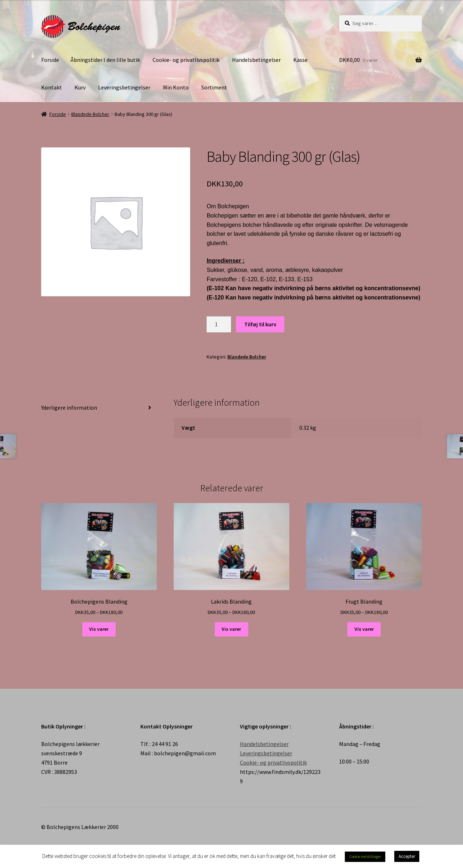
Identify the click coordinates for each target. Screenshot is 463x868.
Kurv (80, 87)
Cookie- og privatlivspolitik (186, 60)
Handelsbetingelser (256, 60)
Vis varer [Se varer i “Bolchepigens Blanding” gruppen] (99, 629)
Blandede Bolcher (90, 114)
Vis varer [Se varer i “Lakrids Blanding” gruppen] (231, 629)
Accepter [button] (407, 856)
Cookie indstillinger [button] (365, 857)
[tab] (99, 408)
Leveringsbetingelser (124, 87)
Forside (50, 60)
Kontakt (52, 87)
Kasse (300, 60)
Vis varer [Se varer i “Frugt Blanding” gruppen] (364, 629)
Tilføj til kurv (260, 324)
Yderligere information (69, 408)
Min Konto (176, 87)
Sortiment (214, 87)
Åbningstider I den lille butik (105, 60)
